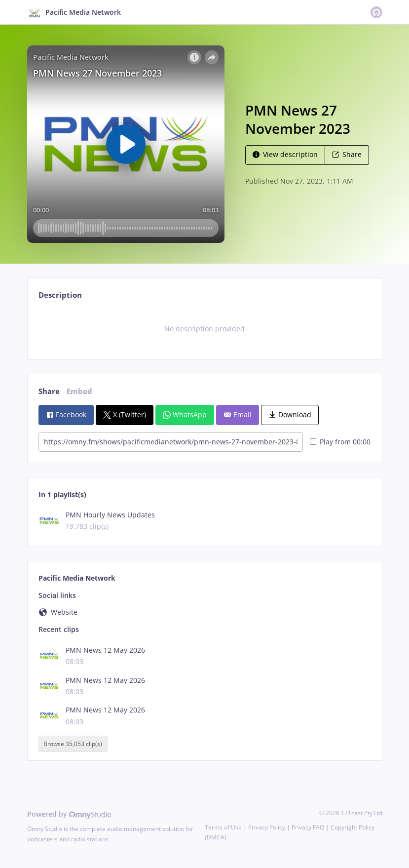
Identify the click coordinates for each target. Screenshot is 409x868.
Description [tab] (60, 295)
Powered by (69, 814)
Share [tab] (49, 391)
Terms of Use (223, 827)
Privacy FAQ (308, 827)
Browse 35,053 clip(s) (73, 744)
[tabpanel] (204, 329)
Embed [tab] (79, 391)
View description (285, 154)
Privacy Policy (267, 827)
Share (347, 154)
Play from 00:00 (340, 442)
